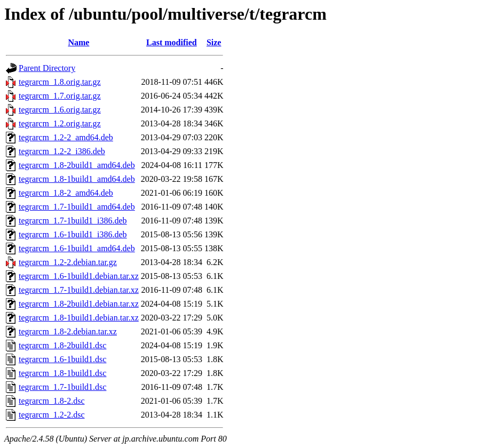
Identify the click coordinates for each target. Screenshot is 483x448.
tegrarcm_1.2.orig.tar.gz (60, 123)
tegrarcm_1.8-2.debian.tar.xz (68, 331)
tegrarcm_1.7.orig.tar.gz (60, 96)
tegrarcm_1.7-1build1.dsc (62, 387)
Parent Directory (47, 68)
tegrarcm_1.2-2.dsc (52, 415)
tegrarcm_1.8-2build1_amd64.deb (77, 165)
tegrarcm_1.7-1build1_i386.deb (73, 221)
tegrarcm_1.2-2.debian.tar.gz (68, 262)
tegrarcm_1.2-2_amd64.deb (66, 137)
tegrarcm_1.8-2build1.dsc (62, 345)
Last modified (172, 42)
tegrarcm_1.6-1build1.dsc (62, 359)
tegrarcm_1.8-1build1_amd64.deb (77, 179)
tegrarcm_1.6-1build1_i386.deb (73, 234)
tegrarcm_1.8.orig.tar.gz (60, 82)
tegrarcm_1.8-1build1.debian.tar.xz (79, 318)
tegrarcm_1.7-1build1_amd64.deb (77, 207)
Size (214, 42)
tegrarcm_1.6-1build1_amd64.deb (77, 248)
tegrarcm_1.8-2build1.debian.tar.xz (79, 304)
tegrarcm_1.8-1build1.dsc (62, 373)
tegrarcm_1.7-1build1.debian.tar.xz (79, 290)
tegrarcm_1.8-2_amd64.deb (66, 193)
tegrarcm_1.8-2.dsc (52, 401)
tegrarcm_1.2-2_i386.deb (62, 151)
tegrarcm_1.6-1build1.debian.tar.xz (79, 276)
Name (78, 42)
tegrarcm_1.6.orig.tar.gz (60, 110)
